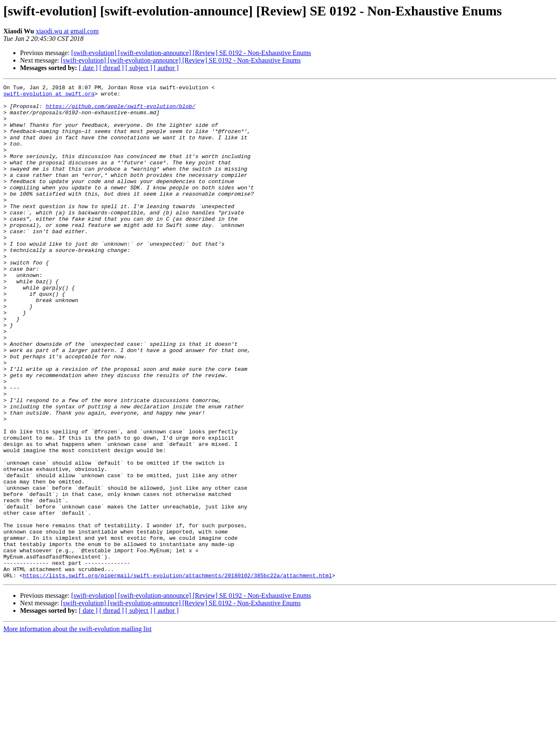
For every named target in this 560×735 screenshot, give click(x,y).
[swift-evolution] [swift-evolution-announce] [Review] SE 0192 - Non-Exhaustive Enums (191, 53)
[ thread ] (112, 68)
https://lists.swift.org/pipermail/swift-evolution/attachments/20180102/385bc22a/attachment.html (177, 674)
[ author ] (166, 68)
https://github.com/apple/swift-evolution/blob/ (120, 111)
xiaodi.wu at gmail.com (67, 31)
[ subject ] (139, 68)
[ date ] (88, 68)
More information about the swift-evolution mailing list (78, 728)
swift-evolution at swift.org (49, 96)
